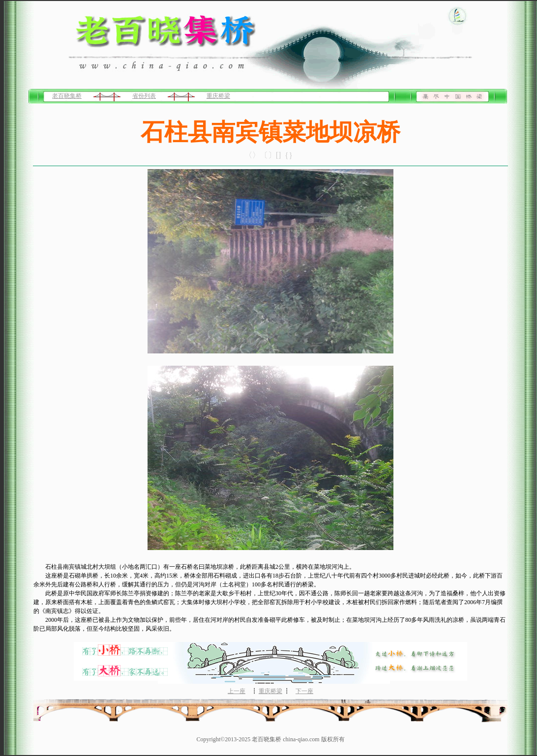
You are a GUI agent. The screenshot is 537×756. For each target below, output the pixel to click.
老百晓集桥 (67, 96)
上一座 (237, 691)
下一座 (304, 691)
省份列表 (144, 96)
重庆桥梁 (218, 96)
